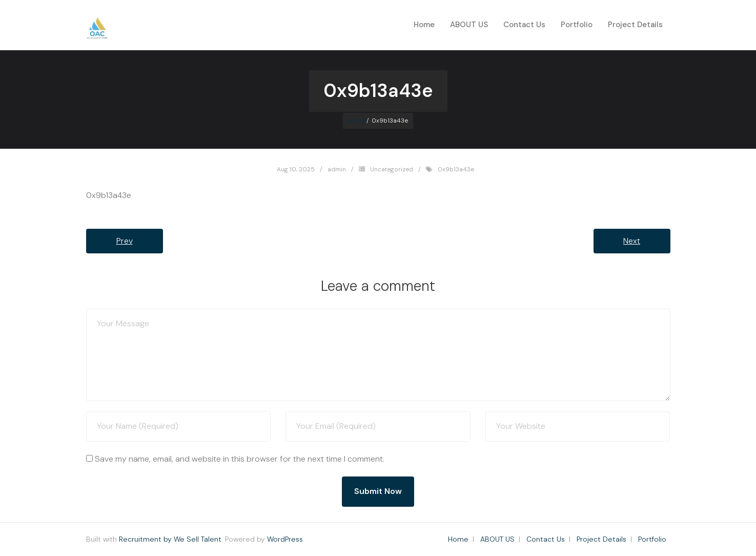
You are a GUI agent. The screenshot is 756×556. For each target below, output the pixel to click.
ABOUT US (497, 539)
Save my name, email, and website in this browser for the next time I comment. (240, 459)
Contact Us (546, 539)
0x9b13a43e (456, 169)
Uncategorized (392, 169)
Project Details (601, 539)
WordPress (285, 539)
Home (424, 25)
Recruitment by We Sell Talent (170, 539)
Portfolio (652, 539)
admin (337, 169)
